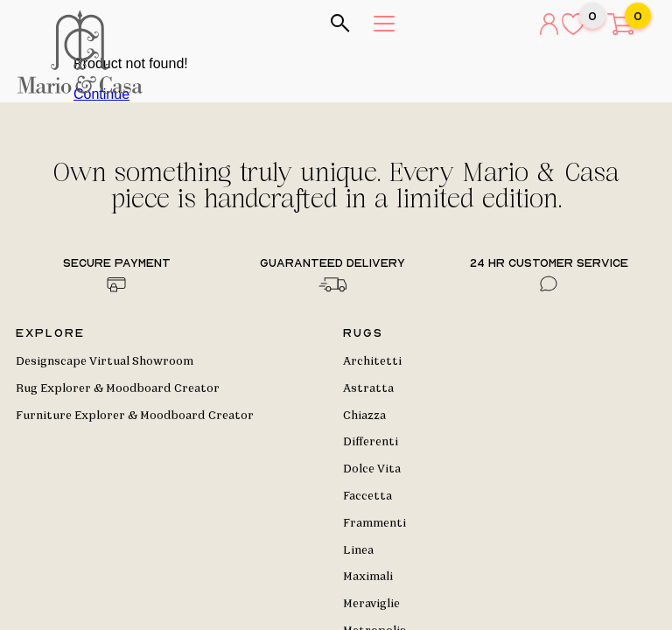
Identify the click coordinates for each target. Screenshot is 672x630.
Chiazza (364, 416)
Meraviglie (371, 604)
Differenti (371, 442)
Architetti (372, 361)
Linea (358, 550)
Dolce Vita (372, 469)
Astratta (368, 388)
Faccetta (367, 496)
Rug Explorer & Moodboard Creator (118, 388)
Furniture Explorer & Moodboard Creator (135, 416)
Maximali (368, 577)
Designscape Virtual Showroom (105, 361)
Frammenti (374, 523)
